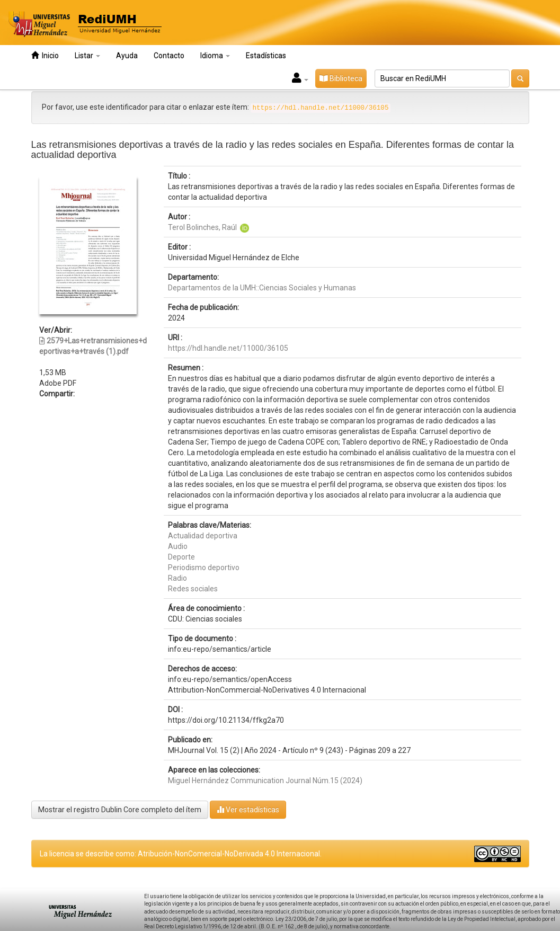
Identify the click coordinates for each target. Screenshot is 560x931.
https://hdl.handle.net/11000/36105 (228, 348)
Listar (87, 56)
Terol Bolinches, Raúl (202, 227)
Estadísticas (266, 56)
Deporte (181, 557)
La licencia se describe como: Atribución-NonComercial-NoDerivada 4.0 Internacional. (181, 854)
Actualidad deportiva (203, 536)
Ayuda (127, 56)
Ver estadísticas (248, 809)
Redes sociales (193, 589)
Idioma (215, 56)
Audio (178, 546)
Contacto (169, 56)
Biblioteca (341, 78)
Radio (177, 578)
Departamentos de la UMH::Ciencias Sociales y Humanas (262, 288)
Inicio (45, 55)
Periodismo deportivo (204, 568)
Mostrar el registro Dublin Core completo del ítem (120, 810)
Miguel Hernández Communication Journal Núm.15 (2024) (265, 781)
